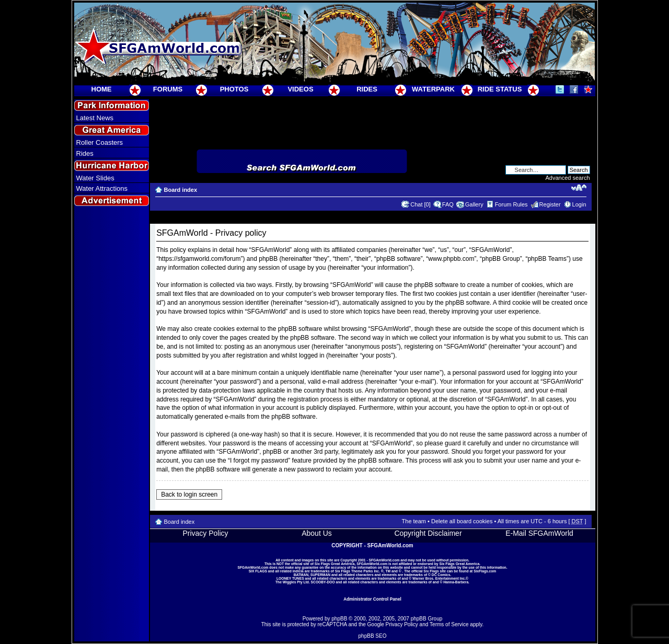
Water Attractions (102, 188)
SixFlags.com (485, 571)
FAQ (448, 204)
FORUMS (168, 89)
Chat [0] (420, 204)
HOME (102, 89)
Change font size (579, 188)
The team (414, 521)
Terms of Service (449, 624)
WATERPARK (433, 89)
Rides (85, 153)
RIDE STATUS (500, 89)
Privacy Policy (205, 533)
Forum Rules (511, 204)
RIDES (367, 89)
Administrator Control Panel (372, 599)
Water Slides (95, 178)
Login (579, 204)
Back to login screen (189, 494)
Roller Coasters (100, 142)
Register (550, 204)
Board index (181, 190)
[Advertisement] (111, 398)
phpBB (339, 619)
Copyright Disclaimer (428, 533)
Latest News (95, 118)
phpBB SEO (373, 636)
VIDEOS (300, 89)
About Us (317, 533)
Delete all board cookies (462, 521)
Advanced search (568, 178)
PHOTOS (234, 89)
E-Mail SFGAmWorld (539, 533)
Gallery (474, 204)
